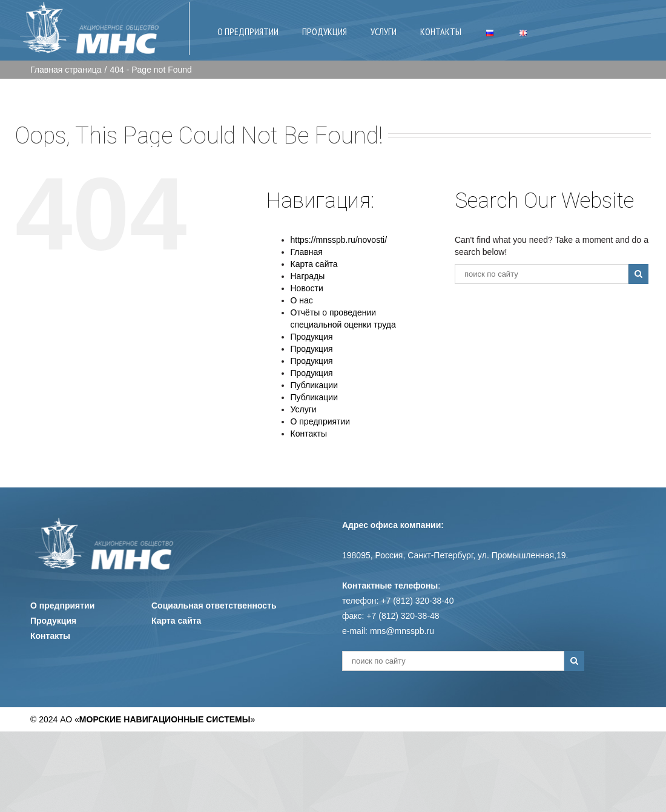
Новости (307, 288)
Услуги (304, 409)
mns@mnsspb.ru (402, 631)
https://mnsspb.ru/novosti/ (339, 240)
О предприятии (321, 421)
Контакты (309, 434)
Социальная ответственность (214, 606)
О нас (302, 300)
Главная (307, 252)
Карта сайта (314, 264)
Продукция (312, 337)
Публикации (314, 385)
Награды (308, 276)
